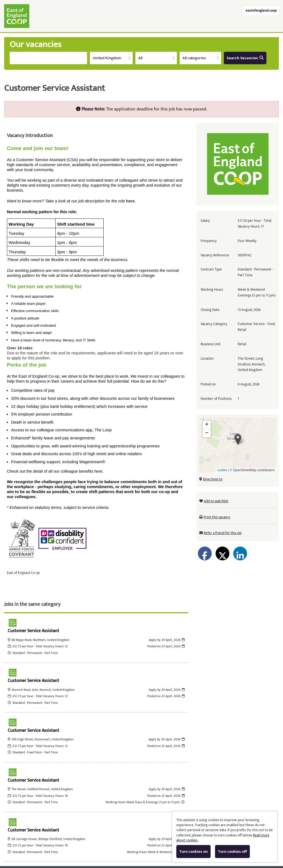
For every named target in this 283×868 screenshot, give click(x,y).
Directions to (213, 479)
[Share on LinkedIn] (240, 553)
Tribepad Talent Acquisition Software (123, 845)
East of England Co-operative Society (17, 16)
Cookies (169, 845)
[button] (238, 439)
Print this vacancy (217, 517)
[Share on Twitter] (222, 553)
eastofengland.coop (261, 11)
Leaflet (222, 470)
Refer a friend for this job (223, 533)
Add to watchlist (216, 501)
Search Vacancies (245, 58)
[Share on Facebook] (205, 553)
